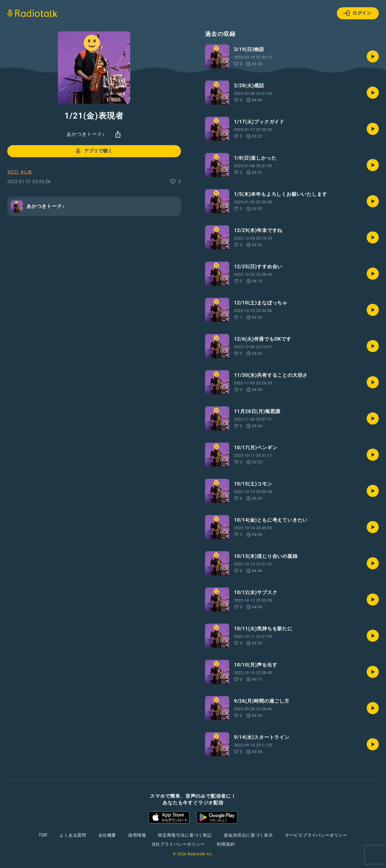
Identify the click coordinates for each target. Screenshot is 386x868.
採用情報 (137, 835)
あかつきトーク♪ (86, 134)
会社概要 (107, 835)
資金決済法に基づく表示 (248, 835)
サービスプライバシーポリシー (316, 835)
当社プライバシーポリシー (178, 844)
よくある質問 (73, 835)
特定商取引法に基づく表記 (185, 835)
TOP (43, 835)
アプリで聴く (94, 151)
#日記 (13, 172)
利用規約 (226, 844)
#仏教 (26, 172)
